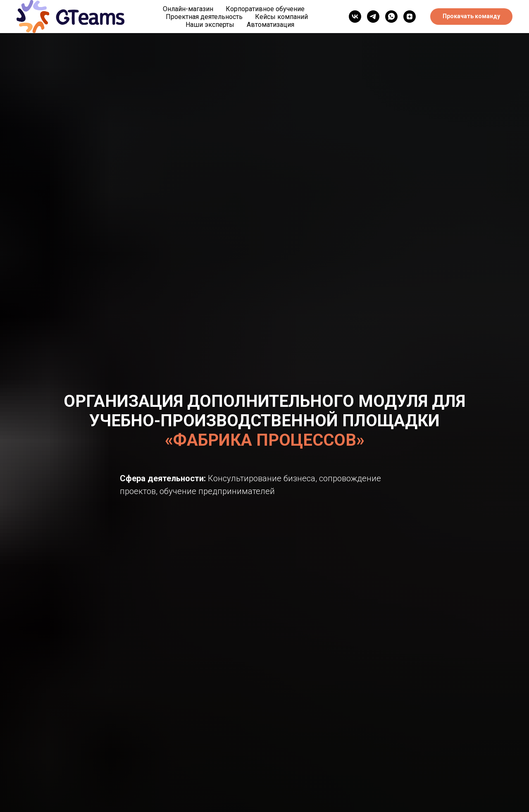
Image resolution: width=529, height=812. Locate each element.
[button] (471, 17)
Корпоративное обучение (265, 9)
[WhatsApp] (391, 17)
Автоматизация (270, 25)
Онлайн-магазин (188, 9)
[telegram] (373, 17)
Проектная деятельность (204, 17)
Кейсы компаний (281, 17)
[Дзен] (410, 17)
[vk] (355, 17)
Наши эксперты (210, 25)
